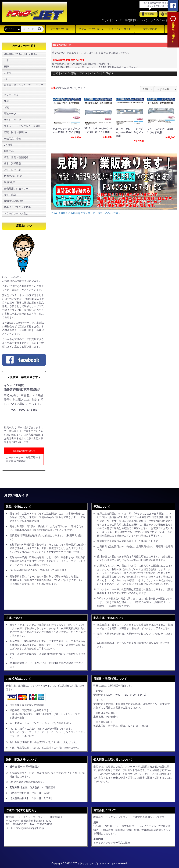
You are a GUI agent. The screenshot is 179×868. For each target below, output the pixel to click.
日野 (6, 67)
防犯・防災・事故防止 (16, 132)
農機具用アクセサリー (16, 189)
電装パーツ (10, 114)
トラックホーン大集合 (16, 213)
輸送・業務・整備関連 (16, 157)
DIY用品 (8, 145)
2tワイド (111, 73)
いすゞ (8, 60)
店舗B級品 (10, 182)
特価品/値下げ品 (13, 176)
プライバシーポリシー (163, 20)
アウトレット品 (12, 170)
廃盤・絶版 (10, 195)
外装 (6, 101)
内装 (6, 107)
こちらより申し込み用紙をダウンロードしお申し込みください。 (87, 213)
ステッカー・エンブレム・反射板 (22, 126)
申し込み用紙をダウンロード (25, 419)
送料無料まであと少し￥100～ (21, 54)
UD (5, 79)
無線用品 (9, 151)
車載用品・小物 (12, 139)
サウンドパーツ (12, 120)
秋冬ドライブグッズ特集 (17, 207)
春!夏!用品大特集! (13, 201)
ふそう (8, 73)
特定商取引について (136, 20)
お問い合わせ (150, 29)
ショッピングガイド (120, 29)
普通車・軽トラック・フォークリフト (23, 87)
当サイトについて (112, 20)
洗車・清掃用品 (12, 163)
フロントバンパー (92, 73)
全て (56, 73)
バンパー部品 (11, 95)
